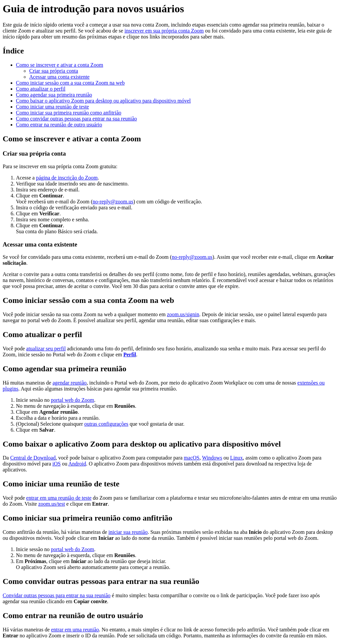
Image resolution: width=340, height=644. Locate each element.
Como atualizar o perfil (41, 89)
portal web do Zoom (72, 400)
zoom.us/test (51, 504)
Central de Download (33, 458)
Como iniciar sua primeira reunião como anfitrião (69, 113)
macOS (192, 458)
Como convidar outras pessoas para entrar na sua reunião (76, 119)
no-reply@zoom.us (113, 202)
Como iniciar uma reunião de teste (52, 107)
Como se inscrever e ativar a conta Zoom (60, 65)
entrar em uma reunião (75, 630)
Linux (236, 458)
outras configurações (106, 424)
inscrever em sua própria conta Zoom (164, 31)
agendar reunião (70, 383)
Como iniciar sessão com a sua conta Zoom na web (70, 83)
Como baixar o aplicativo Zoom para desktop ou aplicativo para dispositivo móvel (103, 101)
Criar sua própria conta (54, 71)
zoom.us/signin (183, 314)
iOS (57, 464)
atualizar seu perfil (46, 349)
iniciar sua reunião (128, 532)
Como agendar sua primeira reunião (54, 95)
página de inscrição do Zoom (67, 178)
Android (77, 464)
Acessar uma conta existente (59, 77)
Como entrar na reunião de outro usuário (59, 125)
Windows (212, 458)
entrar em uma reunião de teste (59, 498)
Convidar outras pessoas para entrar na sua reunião (57, 595)
